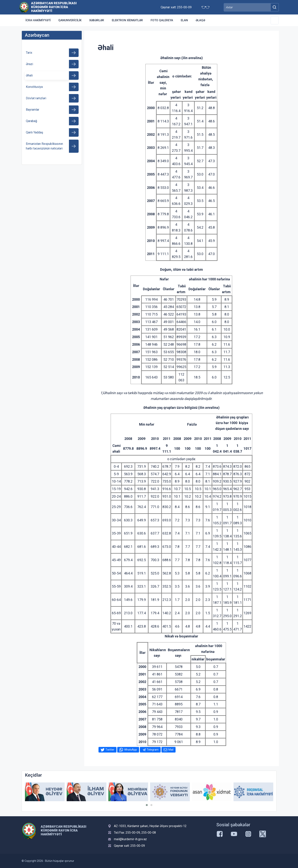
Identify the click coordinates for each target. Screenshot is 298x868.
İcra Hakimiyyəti (38, 20)
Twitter (110, 750)
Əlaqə (200, 20)
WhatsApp (131, 750)
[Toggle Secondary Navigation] (275, 20)
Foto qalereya (162, 20)
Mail (171, 750)
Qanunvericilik (70, 20)
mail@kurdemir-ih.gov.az (130, 839)
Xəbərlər (97, 20)
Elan (184, 20)
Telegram (153, 750)
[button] (147, 805)
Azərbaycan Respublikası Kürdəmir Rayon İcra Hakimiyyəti (54, 7)
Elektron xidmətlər (127, 20)
